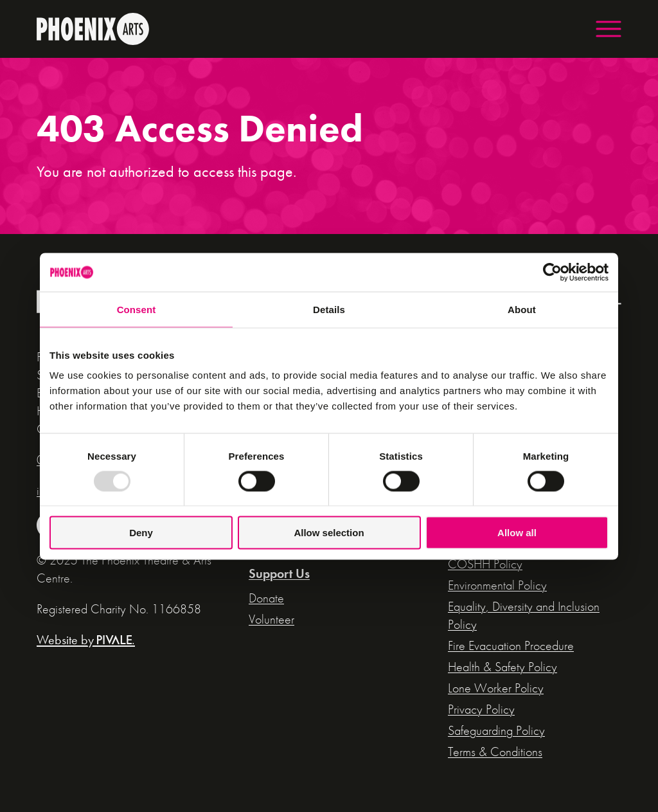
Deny (141, 533)
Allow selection (329, 533)
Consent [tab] (137, 309)
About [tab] (522, 309)
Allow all (517, 533)
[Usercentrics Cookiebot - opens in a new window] (552, 272)
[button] (609, 29)
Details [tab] (329, 309)
